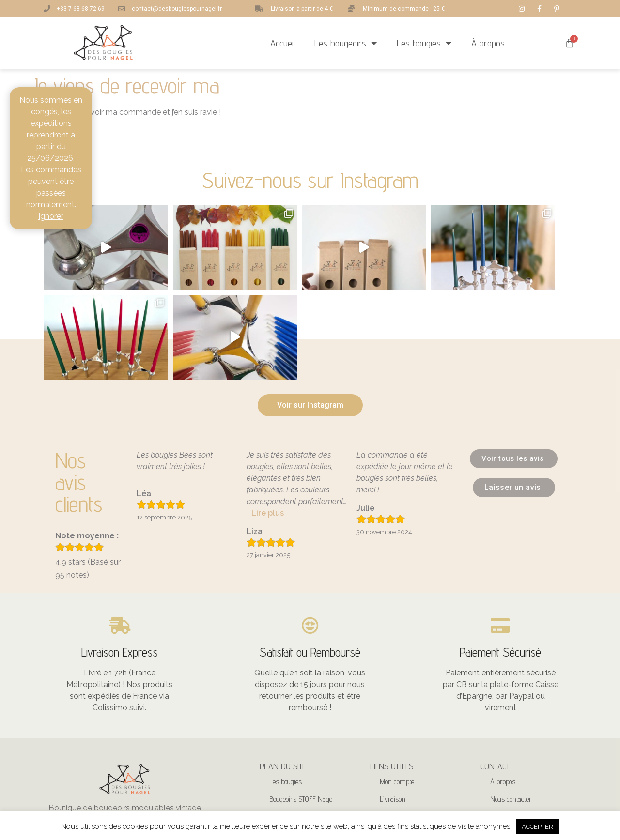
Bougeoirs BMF (290, 747)
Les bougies (424, 43)
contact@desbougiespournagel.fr (535, 730)
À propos (488, 43)
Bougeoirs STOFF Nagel (302, 712)
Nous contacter (511, 712)
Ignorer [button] (51, 216)
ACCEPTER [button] (537, 827)
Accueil (283, 43)
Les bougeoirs (346, 43)
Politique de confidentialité (415, 729)
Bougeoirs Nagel (292, 729)
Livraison (393, 712)
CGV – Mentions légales (411, 747)
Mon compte (397, 695)
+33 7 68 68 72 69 (515, 749)
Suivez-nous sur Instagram (310, 180)
